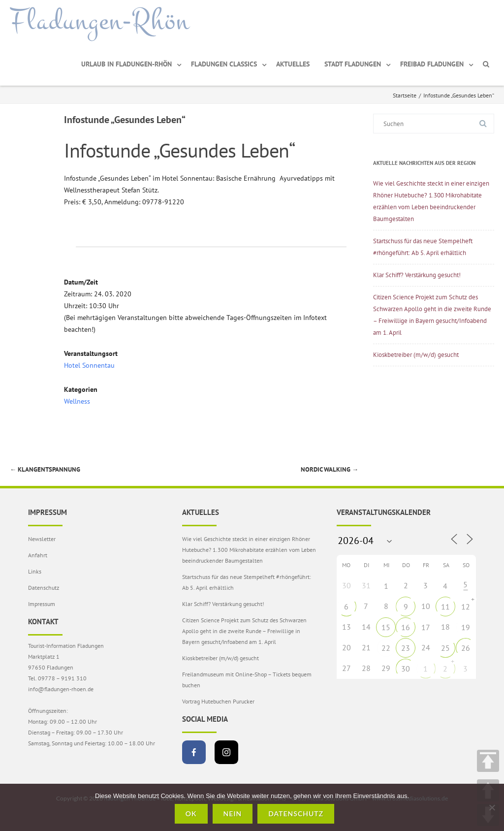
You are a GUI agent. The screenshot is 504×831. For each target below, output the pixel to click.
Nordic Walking (330, 469)
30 (406, 669)
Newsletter (42, 539)
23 (406, 648)
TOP (488, 761)
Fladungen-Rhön (100, 21)
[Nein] (492, 807)
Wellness (77, 401)
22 (386, 648)
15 (386, 627)
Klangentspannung (45, 469)
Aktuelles (293, 64)
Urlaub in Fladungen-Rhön (126, 64)
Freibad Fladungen (432, 64)
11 (445, 607)
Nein (233, 814)
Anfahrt (38, 555)
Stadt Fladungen (353, 64)
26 (466, 648)
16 (406, 627)
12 (466, 607)
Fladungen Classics (224, 64)
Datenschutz (44, 588)
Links (35, 571)
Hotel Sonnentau (89, 365)
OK (191, 814)
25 (445, 648)
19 (466, 627)
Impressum (42, 604)
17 (426, 627)
